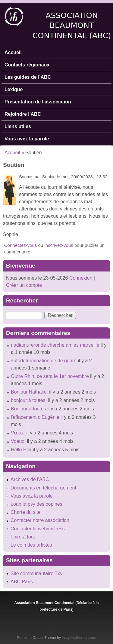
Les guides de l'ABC (28, 77)
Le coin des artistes (31, 545)
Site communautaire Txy (36, 573)
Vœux (18, 433)
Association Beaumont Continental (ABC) (72, 25)
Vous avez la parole (27, 139)
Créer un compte (24, 285)
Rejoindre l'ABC (23, 114)
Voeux (18, 441)
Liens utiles (18, 126)
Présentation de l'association (38, 102)
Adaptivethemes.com (79, 638)
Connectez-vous (21, 245)
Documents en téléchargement (43, 488)
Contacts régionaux (27, 65)
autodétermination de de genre (44, 361)
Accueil (13, 52)
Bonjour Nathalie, (29, 392)
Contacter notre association (40, 520)
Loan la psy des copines (36, 504)
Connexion (80, 278)
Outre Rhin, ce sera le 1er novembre (50, 376)
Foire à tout (23, 537)
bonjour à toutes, (29, 400)
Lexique (14, 89)
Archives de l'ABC (30, 479)
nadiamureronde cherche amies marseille (55, 345)
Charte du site (26, 512)
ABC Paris (22, 582)
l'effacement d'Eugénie (35, 417)
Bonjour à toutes (28, 409)
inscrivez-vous (59, 245)
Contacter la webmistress (38, 529)
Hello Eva (21, 450)
